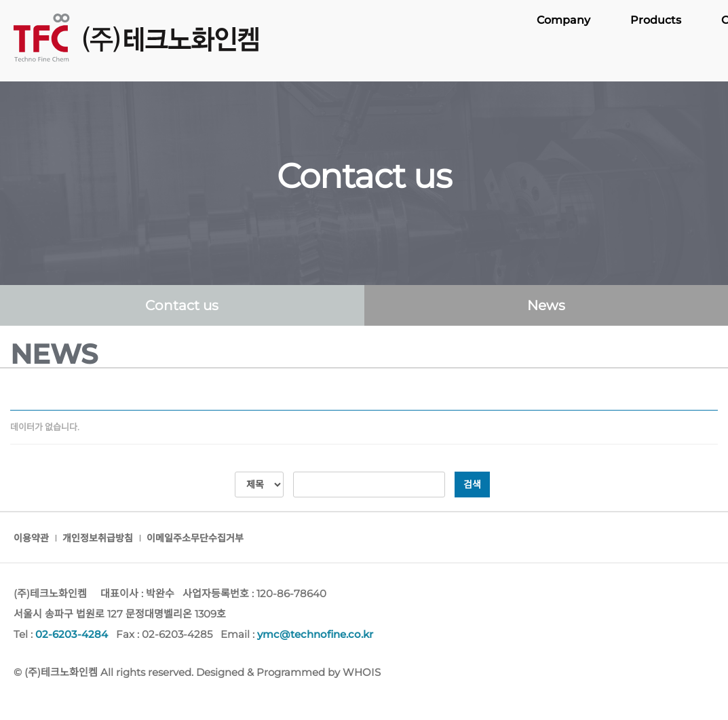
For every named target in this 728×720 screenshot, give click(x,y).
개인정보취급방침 (98, 538)
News (546, 305)
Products (656, 41)
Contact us (182, 305)
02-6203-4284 (72, 634)
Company (565, 41)
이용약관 (31, 538)
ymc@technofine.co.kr (315, 634)
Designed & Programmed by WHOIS (288, 672)
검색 (472, 485)
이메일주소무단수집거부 (195, 538)
